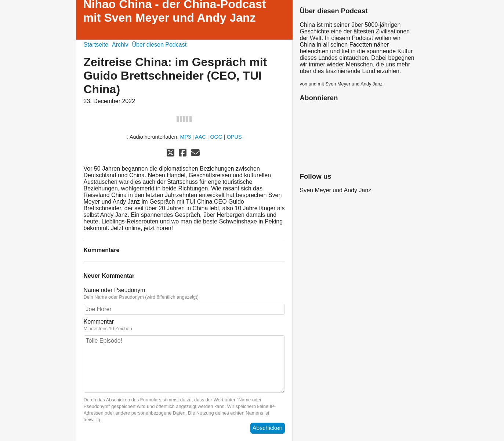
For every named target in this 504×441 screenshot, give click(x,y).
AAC (200, 137)
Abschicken (268, 428)
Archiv (120, 45)
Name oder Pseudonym (184, 294)
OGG (216, 137)
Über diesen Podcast (159, 45)
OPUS (234, 137)
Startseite (96, 45)
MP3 (186, 137)
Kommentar (184, 325)
